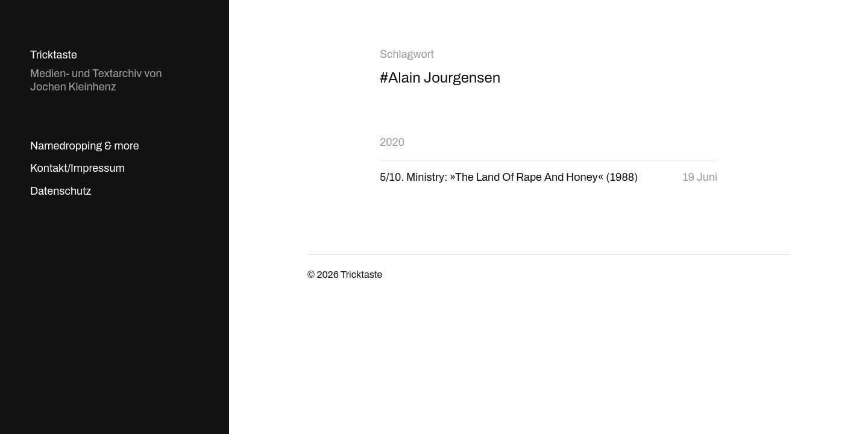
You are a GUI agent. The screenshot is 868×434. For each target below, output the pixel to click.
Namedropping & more (85, 146)
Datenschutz (61, 191)
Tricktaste (54, 55)
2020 (392, 142)
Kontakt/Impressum (77, 168)
